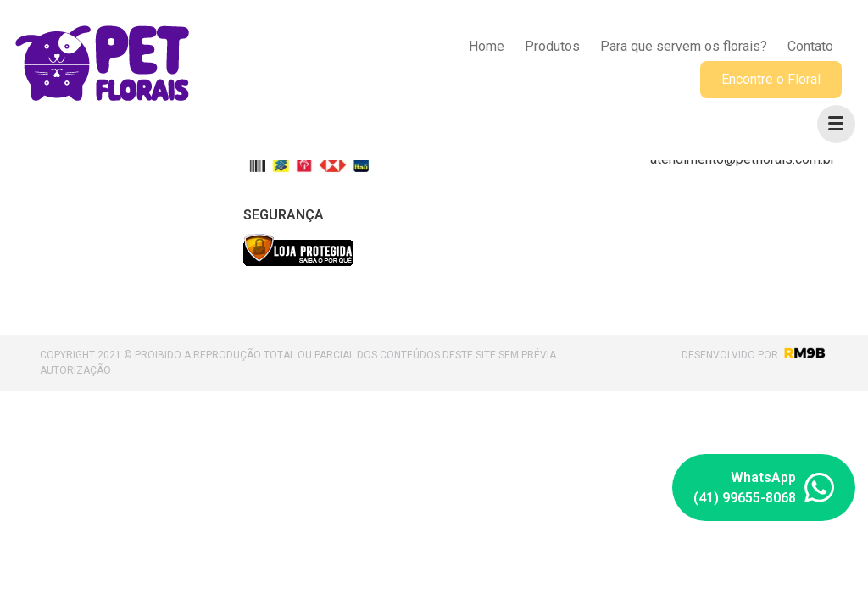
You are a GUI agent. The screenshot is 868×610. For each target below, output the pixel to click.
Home (487, 46)
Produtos (552, 46)
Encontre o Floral (771, 79)
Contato (810, 46)
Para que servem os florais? (684, 46)
